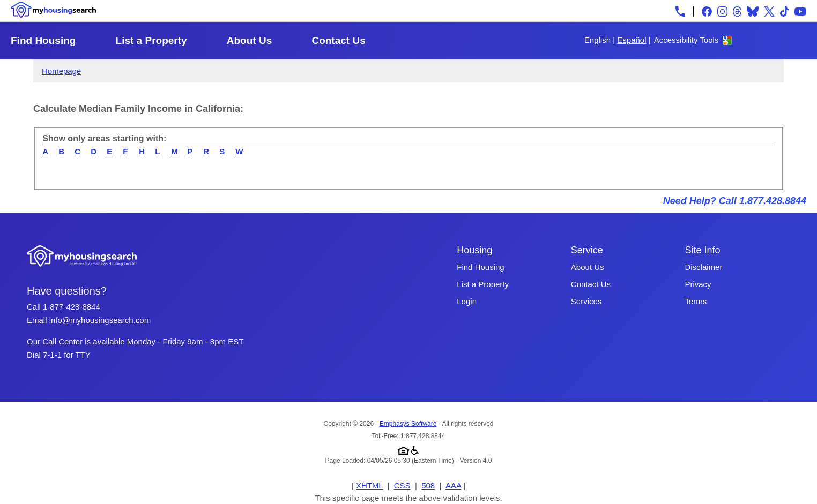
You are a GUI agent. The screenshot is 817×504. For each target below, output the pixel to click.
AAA (453, 486)
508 (428, 486)
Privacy (698, 284)
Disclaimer (703, 267)
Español (632, 40)
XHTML (369, 486)
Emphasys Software (408, 424)
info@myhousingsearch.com (100, 320)
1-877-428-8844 (72, 307)
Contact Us (338, 40)
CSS (402, 486)
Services (586, 301)
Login (467, 301)
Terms (696, 301)
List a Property (151, 40)
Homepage (61, 71)
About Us (249, 40)
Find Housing (43, 40)
